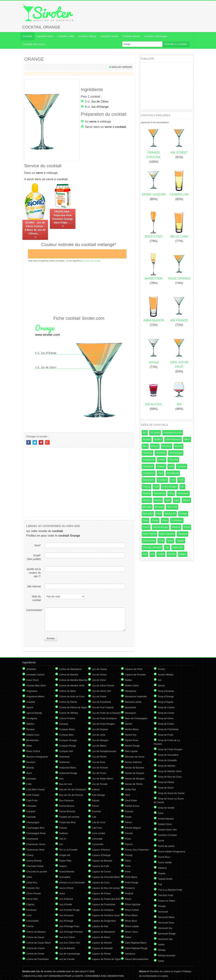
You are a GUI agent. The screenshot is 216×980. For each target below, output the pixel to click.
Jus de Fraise (99, 696)
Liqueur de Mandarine (104, 932)
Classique (148, 466)
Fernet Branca (67, 806)
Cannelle (31, 817)
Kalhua (96, 789)
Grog (171, 493)
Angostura (32, 691)
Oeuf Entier (131, 800)
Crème (30, 926)
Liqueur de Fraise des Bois (106, 899)
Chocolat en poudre (37, 872)
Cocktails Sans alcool (34, 44)
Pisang (129, 855)
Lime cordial (99, 833)
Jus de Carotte (67, 959)
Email (34, 557)
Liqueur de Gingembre (104, 921)
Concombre (33, 921)
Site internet (34, 586)
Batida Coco (33, 735)
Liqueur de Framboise (104, 904)
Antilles (158, 439)
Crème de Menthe (69, 675)
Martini (186, 500)
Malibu (129, 680)
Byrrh (29, 773)
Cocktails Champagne (156, 36)
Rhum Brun (131, 921)
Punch (146, 527)
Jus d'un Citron (67, 937)
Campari (31, 811)
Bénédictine (33, 740)
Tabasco (162, 868)
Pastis (155, 520)
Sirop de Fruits (166, 735)
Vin (152, 554)
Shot (161, 541)
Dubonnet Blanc (68, 768)
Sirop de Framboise (168, 729)
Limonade (97, 839)
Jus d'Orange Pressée (71, 932)
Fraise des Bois (68, 822)
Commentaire (34, 610)
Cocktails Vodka (66, 36)
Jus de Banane (67, 948)
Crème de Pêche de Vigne (73, 707)
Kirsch (95, 806)
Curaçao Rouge (68, 746)
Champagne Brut (35, 828)
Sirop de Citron (166, 718)
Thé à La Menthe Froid (170, 890)
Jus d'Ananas (66, 915)
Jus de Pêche (99, 757)
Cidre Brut (32, 883)
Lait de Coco (99, 822)
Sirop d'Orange (166, 696)
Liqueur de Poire (134, 669)
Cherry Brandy (34, 861)
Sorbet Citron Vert (167, 830)
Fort (173, 480)
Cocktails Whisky (87, 36)
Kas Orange (99, 795)
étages (183, 554)
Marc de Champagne (136, 718)
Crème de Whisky (69, 713)
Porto (165, 520)
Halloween (183, 493)
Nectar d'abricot (133, 762)
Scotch (162, 669)
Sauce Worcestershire (137, 959)
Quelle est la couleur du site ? (34, 573)
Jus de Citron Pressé (103, 686)
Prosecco (130, 888)
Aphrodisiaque (173, 439)
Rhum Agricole (133, 904)
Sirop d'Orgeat (166, 702)
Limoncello (98, 844)
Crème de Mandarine (70, 669)
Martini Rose (132, 740)
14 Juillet (155, 433)
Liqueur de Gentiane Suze (106, 915)
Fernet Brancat (67, 811)
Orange (183, 514)
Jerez (62, 893)
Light (177, 500)
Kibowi (96, 800)
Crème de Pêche (68, 702)
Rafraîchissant (161, 527)
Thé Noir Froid (166, 895)
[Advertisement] (79, 289)
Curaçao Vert (66, 751)
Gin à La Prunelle (68, 850)
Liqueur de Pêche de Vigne (107, 959)
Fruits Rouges (170, 487)
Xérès (161, 961)
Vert (145, 554)
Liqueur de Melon (101, 937)
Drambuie (64, 757)
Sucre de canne (166, 846)
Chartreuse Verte (35, 850)
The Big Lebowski (152, 547)
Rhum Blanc (132, 915)
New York (172, 507)
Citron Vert (32, 899)
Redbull (176, 527)
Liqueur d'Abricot (101, 850)
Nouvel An (170, 514)
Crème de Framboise (38, 959)
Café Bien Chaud (36, 789)
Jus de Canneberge (70, 954)
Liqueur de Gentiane (103, 910)
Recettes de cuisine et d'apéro (160, 971)
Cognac (161, 466)
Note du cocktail (36, 598)
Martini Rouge (132, 746)
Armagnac (32, 718)
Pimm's (129, 844)
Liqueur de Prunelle (135, 675)
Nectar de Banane (135, 768)
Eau (61, 779)
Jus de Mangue (100, 740)
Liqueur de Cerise (102, 872)
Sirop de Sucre (166, 788)
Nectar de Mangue (135, 779)
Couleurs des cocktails (92, 261)
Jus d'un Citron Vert (70, 943)
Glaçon (63, 866)
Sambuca (130, 954)
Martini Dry (131, 735)
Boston (155, 446)
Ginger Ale (65, 855)
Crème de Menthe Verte (72, 686)
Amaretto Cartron (36, 675)
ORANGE (34, 59)
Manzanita (131, 707)
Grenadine (65, 877)
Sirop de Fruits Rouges (170, 749)
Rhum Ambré (132, 910)
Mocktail (147, 507)
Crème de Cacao (35, 937)
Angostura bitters (35, 696)
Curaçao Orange (68, 740)
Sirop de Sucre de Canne (171, 793)
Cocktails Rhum (45, 36)
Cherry (30, 855)
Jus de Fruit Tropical (103, 707)
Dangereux (149, 473)
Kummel (97, 811)
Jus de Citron (100, 102)
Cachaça (147, 453)
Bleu (145, 446)
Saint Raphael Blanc (136, 943)
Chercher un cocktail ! (176, 44)
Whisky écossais (167, 955)
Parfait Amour (132, 806)
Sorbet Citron (165, 824)
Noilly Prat (130, 789)
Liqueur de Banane (102, 861)
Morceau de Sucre (135, 757)
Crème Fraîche (67, 718)
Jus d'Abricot (66, 899)
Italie (168, 500)
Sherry (161, 686)
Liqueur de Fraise (101, 893)
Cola (171, 466)
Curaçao (182, 466)
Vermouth (163, 912)
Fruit (156, 487)
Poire (128, 866)
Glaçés (146, 493)
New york (148, 514)
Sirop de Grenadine (168, 755)
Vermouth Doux (166, 923)
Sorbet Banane (166, 819)
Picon (128, 839)
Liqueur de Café (101, 866)
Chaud (162, 460)
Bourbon (167, 446)
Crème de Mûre (68, 691)
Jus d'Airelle (66, 904)
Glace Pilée (65, 861)
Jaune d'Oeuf (66, 888)
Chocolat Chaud (35, 866)
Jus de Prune (99, 773)
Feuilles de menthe (69, 817)
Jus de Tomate (100, 784)
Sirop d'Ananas (166, 691)
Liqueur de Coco (101, 883)
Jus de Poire (99, 762)
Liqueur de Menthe (102, 943)
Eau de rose (66, 784)
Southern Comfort (167, 835)
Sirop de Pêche (166, 782)
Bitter (29, 746)
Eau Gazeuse (67, 800)
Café (29, 784)
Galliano (64, 833)
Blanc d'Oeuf (33, 751)
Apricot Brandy (34, 713)
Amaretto (31, 669)
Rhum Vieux (132, 932)
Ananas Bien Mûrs (36, 686)
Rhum (187, 527)
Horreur (147, 500)
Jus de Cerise (99, 675)
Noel (159, 514)
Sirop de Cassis (166, 707)
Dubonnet (64, 762)
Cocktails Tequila (109, 36)
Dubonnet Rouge (68, 773)
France (146, 487)
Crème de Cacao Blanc (39, 943)
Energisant (148, 480)
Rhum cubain (132, 926)
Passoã (129, 811)
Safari (128, 937)
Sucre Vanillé (165, 862)
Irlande (158, 500)
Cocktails (27, 36)
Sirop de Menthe (167, 766)
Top (167, 547)
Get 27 (63, 839)
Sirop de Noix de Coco (170, 777)
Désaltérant (173, 473)
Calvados (161, 453)
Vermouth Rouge (167, 934)
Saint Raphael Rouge (136, 948)
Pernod (129, 833)
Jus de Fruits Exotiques (105, 718)
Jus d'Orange (100, 107)
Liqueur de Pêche (102, 954)
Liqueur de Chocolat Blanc (106, 877)
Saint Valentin (167, 534)
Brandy (178, 446)
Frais (181, 480)
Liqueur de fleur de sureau (106, 888)
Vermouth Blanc (166, 917)
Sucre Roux (164, 857)
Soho (161, 813)
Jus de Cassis (100, 669)
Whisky (172, 554)
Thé (160, 884)
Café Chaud (33, 795)
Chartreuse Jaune (36, 844)
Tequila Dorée (165, 879)
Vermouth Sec (165, 939)
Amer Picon (33, 680)
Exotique (162, 480)
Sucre (161, 841)
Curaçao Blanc (67, 729)
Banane (31, 729)
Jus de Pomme (100, 768)
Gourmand (159, 493)
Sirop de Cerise (166, 713)
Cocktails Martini (131, 36)
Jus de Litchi (99, 735)
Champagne (176, 453)
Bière (187, 439)
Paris (146, 520)
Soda (170, 541)
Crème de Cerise (35, 954)
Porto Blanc (131, 877)
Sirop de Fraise (166, 724)
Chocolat (173, 460)
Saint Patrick (149, 534)
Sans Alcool (149, 541)
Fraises (63, 828)
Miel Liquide (131, 751)
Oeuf (128, 795)
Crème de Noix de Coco (72, 696)
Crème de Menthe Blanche (73, 680)
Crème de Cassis (36, 948)
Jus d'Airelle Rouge (70, 910)
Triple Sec (178, 547)
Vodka (161, 554)
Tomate (162, 906)
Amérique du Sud (173, 433)
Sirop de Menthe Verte (170, 771)
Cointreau (32, 910)
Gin (182, 487)
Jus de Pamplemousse (104, 751)
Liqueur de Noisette (103, 948)
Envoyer (51, 638)
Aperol (30, 707)
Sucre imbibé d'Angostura (171, 852)
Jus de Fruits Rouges (103, 724)
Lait (94, 817)
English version (122, 67)
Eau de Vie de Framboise (73, 789)
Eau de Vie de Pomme (71, 795)
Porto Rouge (132, 883)
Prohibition (177, 520)
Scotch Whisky (166, 675)
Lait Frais (97, 828)
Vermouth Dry (165, 928)
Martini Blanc (132, 729)
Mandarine (131, 691)
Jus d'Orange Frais (69, 926)
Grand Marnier (67, 872)
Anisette (31, 702)
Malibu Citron (132, 686)
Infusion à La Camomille (72, 883)
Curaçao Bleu (67, 735)
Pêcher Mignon (133, 828)
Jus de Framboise (102, 702)
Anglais (147, 439)
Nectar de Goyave (135, 773)
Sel (160, 680)
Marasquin (131, 713)
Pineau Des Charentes (137, 850)
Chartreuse (149, 460)
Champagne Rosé (36, 833)
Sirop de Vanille (166, 808)
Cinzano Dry (33, 888)
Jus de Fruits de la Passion (106, 713)
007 (145, 433)
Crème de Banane (36, 932)
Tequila (180, 541)
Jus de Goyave (100, 729)
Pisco (128, 861)
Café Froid (32, 800)
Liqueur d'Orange (101, 855)
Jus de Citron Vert (102, 691)
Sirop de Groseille (167, 760)
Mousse (159, 507)
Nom (38, 545)
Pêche (128, 822)
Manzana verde (133, 702)
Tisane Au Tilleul (167, 901)
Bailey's (30, 724)
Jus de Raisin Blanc (103, 779)
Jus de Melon (99, 746)
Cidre (29, 877)
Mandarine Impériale (136, 696)
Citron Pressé (34, 893)
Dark (160, 473)
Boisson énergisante (37, 757)
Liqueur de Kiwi (100, 926)
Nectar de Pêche (134, 784)
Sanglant (182, 534)
